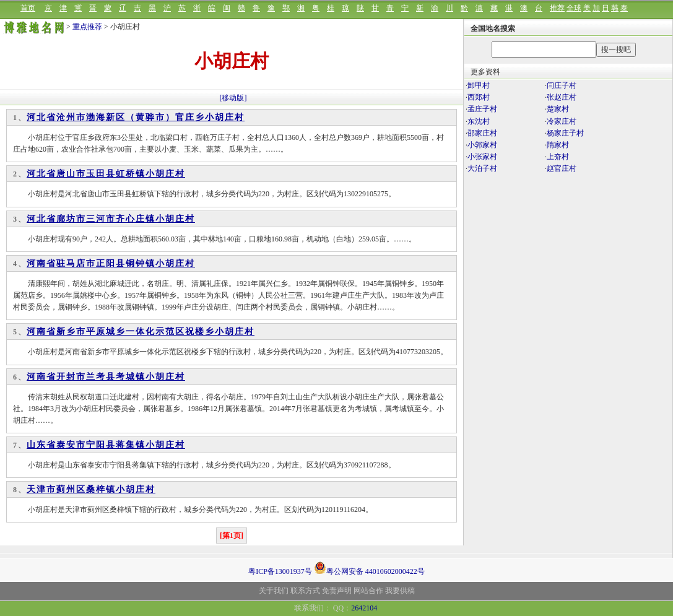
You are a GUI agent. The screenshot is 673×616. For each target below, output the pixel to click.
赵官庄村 (562, 168)
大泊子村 (482, 168)
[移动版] (233, 98)
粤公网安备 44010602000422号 (369, 568)
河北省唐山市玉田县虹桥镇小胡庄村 (106, 174)
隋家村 (558, 145)
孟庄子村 (482, 109)
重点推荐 (87, 27)
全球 (574, 8)
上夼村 (558, 157)
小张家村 (482, 157)
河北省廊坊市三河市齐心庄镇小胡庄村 (111, 219)
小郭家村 (482, 145)
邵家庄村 (482, 133)
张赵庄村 (562, 97)
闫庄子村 (562, 85)
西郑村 (479, 97)
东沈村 (479, 121)
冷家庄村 (562, 121)
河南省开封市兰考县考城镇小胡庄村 (106, 377)
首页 (28, 8)
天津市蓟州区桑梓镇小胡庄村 (91, 489)
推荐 (557, 8)
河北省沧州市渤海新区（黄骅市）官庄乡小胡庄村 (136, 117)
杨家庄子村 (565, 133)
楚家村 (558, 109)
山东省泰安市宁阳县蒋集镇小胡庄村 (106, 445)
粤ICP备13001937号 (280, 571)
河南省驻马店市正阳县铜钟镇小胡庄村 (111, 263)
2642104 (364, 608)
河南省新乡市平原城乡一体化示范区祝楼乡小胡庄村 (141, 332)
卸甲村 (479, 85)
